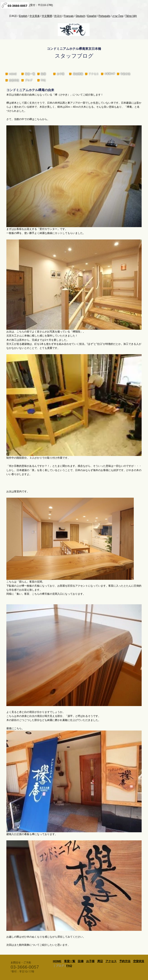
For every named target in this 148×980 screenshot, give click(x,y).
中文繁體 (47, 16)
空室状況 (139, 961)
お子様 (90, 961)
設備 (81, 961)
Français (69, 16)
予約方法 (125, 961)
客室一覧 (70, 961)
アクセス (111, 961)
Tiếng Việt (131, 16)
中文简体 (35, 16)
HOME (57, 961)
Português (104, 16)
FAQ (69, 966)
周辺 (100, 961)
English (23, 16)
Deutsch (80, 16)
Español (92, 16)
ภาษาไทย (118, 16)
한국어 (58, 16)
